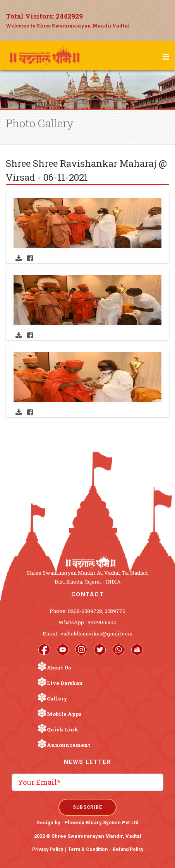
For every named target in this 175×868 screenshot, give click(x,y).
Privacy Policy (48, 849)
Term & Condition (88, 849)
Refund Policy (128, 849)
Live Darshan (65, 683)
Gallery (57, 699)
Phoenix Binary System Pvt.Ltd (101, 823)
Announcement (69, 745)
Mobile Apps (64, 714)
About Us (59, 668)
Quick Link (63, 729)
